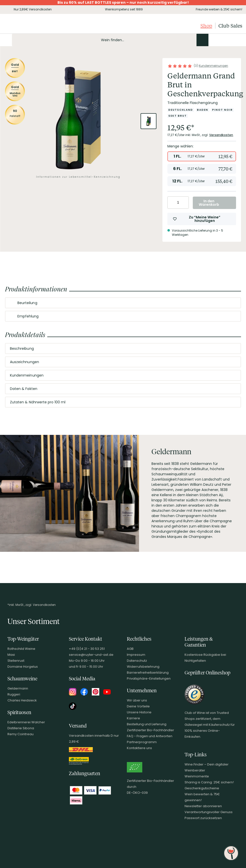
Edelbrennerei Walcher (26, 722)
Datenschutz (137, 661)
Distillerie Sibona (21, 728)
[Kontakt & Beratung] (213, 40)
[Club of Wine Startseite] (29, 26)
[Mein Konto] (221, 40)
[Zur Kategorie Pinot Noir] (222, 110)
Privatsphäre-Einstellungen (149, 678)
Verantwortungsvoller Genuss (209, 812)
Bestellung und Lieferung (147, 724)
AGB (130, 649)
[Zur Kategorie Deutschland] (181, 110)
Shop (206, 26)
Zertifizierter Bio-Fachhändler (150, 730)
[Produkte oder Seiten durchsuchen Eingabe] (110, 40)
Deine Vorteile (138, 706)
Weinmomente (197, 776)
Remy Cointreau (21, 734)
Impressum (136, 655)
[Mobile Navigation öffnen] (6, 40)
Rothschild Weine (21, 649)
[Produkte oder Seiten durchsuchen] (202, 40)
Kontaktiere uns (139, 748)
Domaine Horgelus (23, 667)
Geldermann (18, 688)
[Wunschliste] (230, 40)
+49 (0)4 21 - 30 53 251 (87, 649)
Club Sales (230, 26)
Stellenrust (16, 661)
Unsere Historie (139, 712)
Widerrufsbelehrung (143, 667)
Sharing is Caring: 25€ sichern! (209, 782)
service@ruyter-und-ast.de (91, 655)
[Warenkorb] (238, 40)
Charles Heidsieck (22, 700)
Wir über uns (137, 700)
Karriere (133, 718)
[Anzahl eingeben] (178, 203)
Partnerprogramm (142, 742)
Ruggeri (14, 694)
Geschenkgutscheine (202, 788)
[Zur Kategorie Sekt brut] (178, 116)
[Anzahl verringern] (172, 203)
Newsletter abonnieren (203, 806)
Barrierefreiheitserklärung (148, 673)
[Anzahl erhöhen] (184, 203)
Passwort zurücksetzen (203, 818)
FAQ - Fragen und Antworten (150, 736)
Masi (11, 655)
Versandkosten (221, 135)
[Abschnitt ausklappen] (233, 303)
